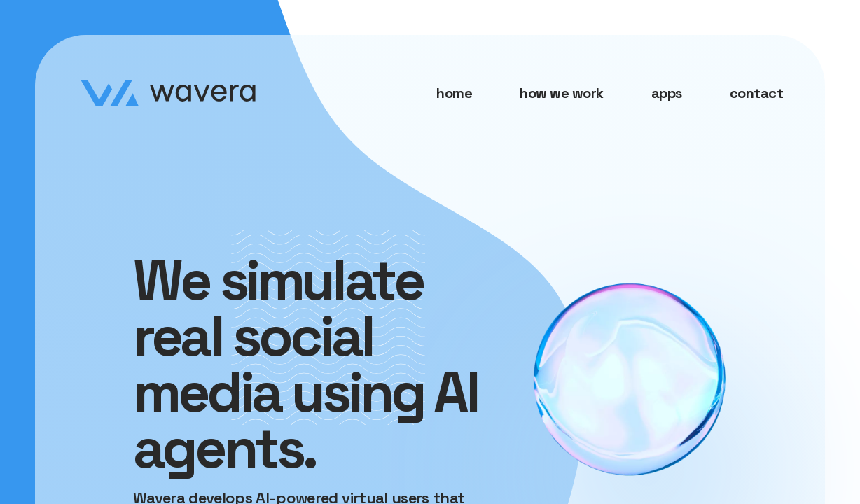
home (454, 93)
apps (667, 93)
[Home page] (168, 93)
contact (757, 93)
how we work (562, 93)
